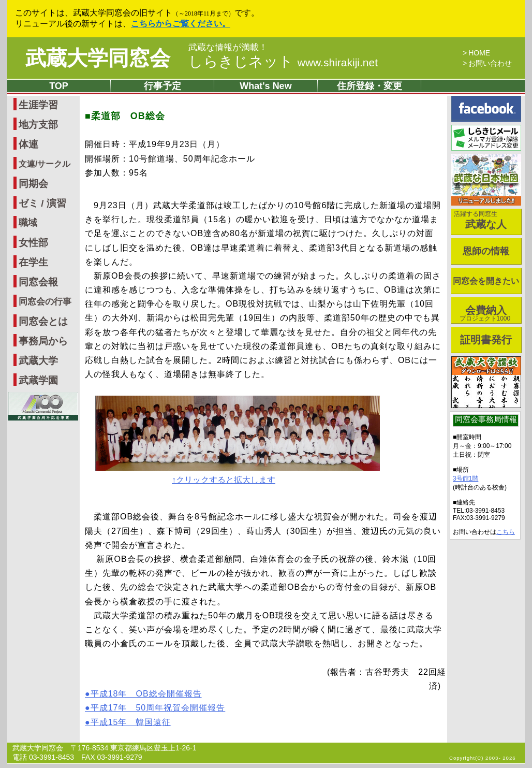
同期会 (33, 184)
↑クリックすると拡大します (224, 480)
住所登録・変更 (370, 86)
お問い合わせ (490, 63)
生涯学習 (38, 105)
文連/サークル (45, 164)
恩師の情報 (486, 251)
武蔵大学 (38, 361)
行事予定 (162, 86)
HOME (479, 53)
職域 (28, 223)
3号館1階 (466, 479)
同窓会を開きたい (486, 281)
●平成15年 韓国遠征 (128, 722)
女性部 (33, 243)
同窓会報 (38, 282)
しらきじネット (283, 61)
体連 (28, 144)
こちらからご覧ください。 (181, 24)
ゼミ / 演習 (42, 203)
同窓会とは (43, 321)
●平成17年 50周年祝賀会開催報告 (155, 708)
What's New (265, 86)
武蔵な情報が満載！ (228, 48)
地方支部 (38, 125)
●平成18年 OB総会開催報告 (143, 694)
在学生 (33, 262)
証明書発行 (486, 340)
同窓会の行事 (45, 302)
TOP (59, 86)
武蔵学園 (38, 380)
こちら (506, 532)
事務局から (43, 341)
